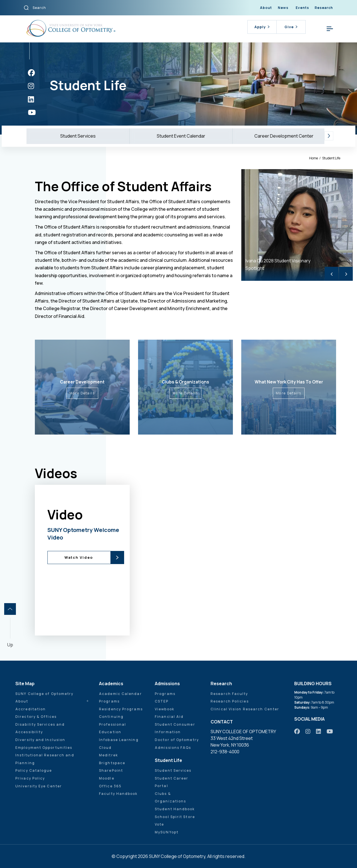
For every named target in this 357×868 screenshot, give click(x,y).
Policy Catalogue (34, 770)
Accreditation (31, 709)
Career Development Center (284, 136)
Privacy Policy (30, 778)
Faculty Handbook (118, 794)
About (266, 8)
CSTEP (162, 701)
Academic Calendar (120, 694)
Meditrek (108, 755)
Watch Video (79, 557)
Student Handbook (175, 809)
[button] (329, 136)
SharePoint (111, 770)
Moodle (107, 778)
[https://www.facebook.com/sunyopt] (31, 73)
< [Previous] (332, 274)
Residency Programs (121, 709)
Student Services (78, 136)
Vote (159, 824)
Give (291, 27)
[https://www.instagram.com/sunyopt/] (31, 86)
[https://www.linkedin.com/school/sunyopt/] (31, 99)
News (283, 8)
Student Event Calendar (181, 136)
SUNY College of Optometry (44, 694)
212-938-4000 (225, 752)
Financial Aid (169, 717)
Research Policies (230, 701)
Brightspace (112, 763)
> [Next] (346, 274)
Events (302, 8)
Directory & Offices (36, 717)
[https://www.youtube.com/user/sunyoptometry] (32, 112)
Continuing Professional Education (113, 724)
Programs (109, 701)
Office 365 (110, 786)
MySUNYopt (167, 832)
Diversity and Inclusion (40, 740)
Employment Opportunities (44, 748)
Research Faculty (229, 694)
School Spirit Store (175, 817)
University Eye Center (39, 786)
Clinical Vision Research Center (245, 709)
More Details (82, 393)
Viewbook (165, 709)
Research (324, 8)
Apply (262, 27)
